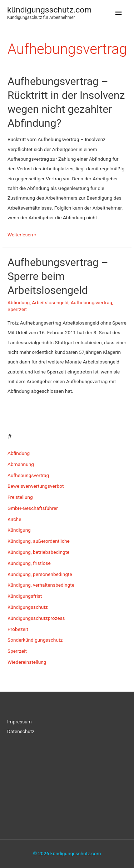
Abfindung (19, 302)
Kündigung (19, 530)
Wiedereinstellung (27, 662)
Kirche (14, 519)
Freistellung (20, 497)
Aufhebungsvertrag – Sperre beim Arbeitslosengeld (58, 276)
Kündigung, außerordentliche (39, 541)
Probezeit (18, 629)
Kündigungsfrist (25, 596)
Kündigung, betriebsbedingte (38, 552)
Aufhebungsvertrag (91, 302)
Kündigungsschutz (28, 607)
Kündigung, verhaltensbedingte (41, 585)
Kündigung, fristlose (29, 563)
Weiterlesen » (22, 235)
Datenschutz (21, 731)
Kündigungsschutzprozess (36, 618)
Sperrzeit (17, 309)
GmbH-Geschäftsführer (33, 508)
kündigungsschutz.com (49, 10)
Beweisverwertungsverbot (36, 486)
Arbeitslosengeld (50, 302)
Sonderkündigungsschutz (35, 640)
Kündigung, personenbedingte (40, 574)
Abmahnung (21, 464)
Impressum (19, 722)
